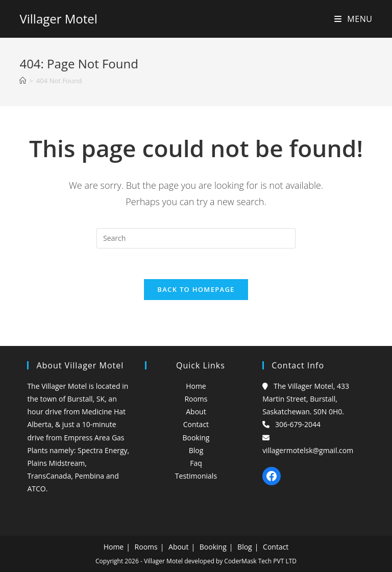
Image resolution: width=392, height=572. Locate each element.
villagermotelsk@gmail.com (308, 450)
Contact (196, 424)
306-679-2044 (298, 424)
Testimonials (196, 476)
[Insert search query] (196, 238)
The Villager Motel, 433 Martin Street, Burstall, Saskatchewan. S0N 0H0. (306, 399)
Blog (196, 450)
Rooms (196, 399)
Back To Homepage (196, 289)
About (196, 412)
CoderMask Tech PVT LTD (260, 561)
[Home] (23, 81)
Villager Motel (58, 19)
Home (196, 386)
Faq (196, 463)
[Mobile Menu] (353, 19)
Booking (196, 438)
